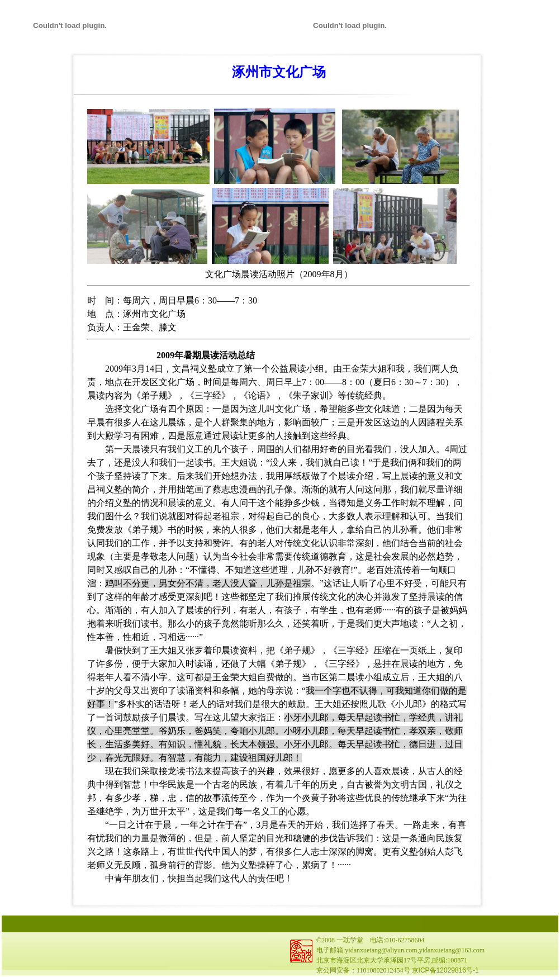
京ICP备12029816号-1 (445, 970)
